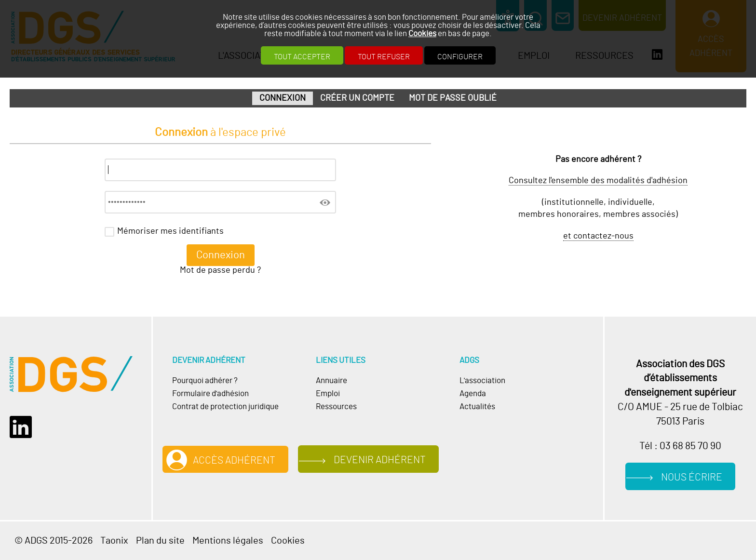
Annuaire (331, 380)
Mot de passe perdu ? (220, 270)
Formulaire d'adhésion (210, 393)
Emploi (328, 393)
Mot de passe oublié (453, 98)
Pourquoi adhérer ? (205, 380)
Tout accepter (302, 57)
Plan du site (160, 541)
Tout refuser (384, 57)
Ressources (336, 407)
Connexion (283, 98)
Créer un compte (357, 98)
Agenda (473, 393)
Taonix (114, 541)
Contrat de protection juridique (225, 407)
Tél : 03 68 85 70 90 (680, 446)
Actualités (477, 407)
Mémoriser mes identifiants (170, 231)
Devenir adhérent (380, 460)
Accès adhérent (234, 460)
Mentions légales (228, 541)
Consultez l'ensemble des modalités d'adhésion (598, 181)
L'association (482, 380)
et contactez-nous (598, 236)
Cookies (422, 33)
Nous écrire (692, 477)
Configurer (460, 57)
